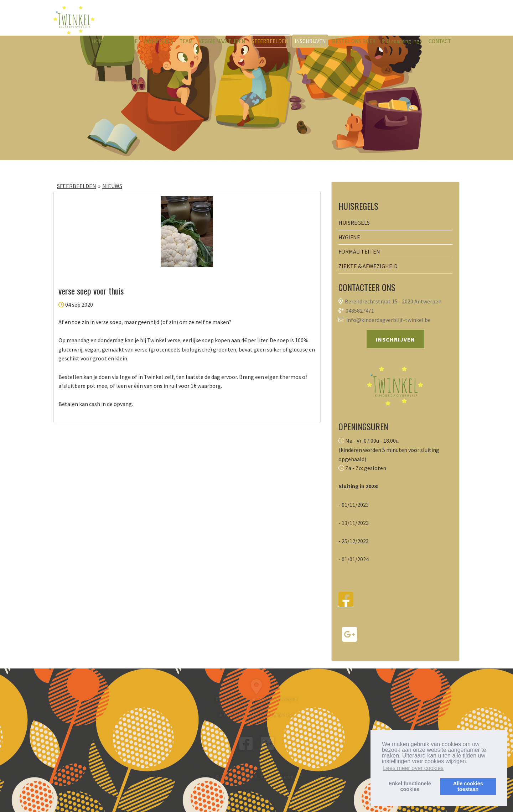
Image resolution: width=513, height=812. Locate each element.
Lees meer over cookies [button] (413, 768)
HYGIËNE (349, 237)
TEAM (186, 41)
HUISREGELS (159, 41)
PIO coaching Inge (402, 41)
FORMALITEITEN (359, 251)
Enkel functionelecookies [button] (410, 786)
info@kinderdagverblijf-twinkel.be (388, 320)
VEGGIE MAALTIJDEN (222, 41)
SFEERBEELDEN (270, 41)
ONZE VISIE (125, 41)
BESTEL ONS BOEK (354, 41)
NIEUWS (112, 186)
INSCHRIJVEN (310, 41)
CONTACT (440, 41)
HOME (99, 41)
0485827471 (360, 311)
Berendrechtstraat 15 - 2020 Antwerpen (393, 301)
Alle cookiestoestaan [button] (468, 786)
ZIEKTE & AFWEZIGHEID (368, 266)
